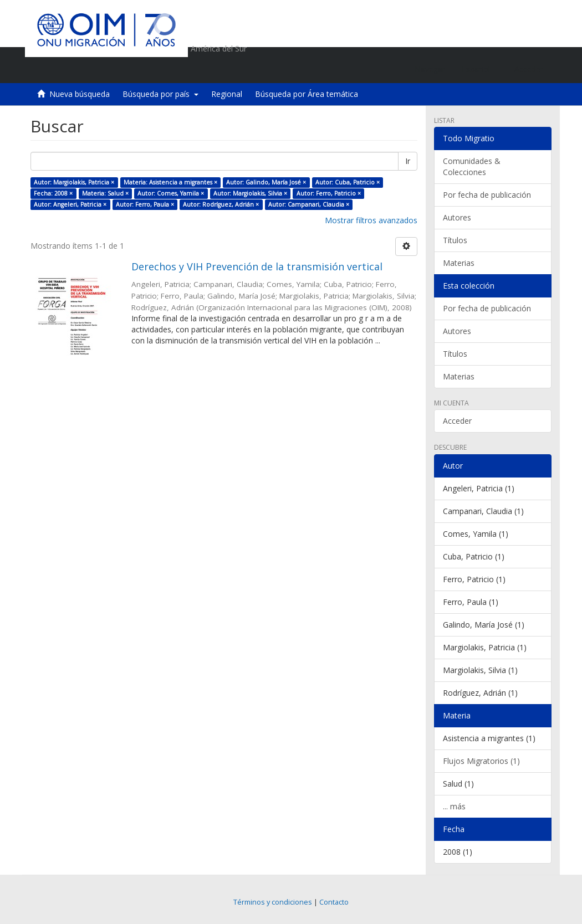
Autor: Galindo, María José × (266, 182)
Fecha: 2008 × (53, 193)
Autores (457, 217)
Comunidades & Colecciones (472, 166)
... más (454, 806)
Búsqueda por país (160, 94)
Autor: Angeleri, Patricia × (70, 204)
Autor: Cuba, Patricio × (348, 182)
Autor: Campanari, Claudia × (309, 204)
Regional (227, 94)
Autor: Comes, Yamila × (171, 193)
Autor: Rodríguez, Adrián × (221, 204)
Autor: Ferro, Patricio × (329, 193)
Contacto (334, 902)
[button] (480, 69)
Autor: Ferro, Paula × (145, 204)
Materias (459, 263)
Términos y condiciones (273, 902)
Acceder (457, 421)
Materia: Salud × (105, 193)
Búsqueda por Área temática (307, 94)
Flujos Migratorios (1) (481, 761)
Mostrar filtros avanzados (371, 220)
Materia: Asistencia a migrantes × (170, 182)
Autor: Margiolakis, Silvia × (250, 193)
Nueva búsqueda (80, 94)
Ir (408, 161)
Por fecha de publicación (487, 195)
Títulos (455, 240)
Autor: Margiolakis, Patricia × (74, 182)
